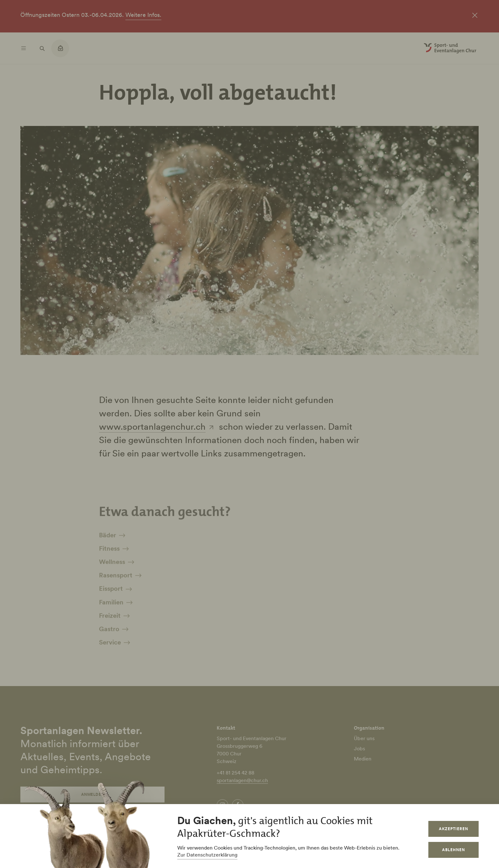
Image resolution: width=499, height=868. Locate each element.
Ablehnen (453, 850)
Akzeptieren (453, 829)
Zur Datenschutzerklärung (207, 855)
